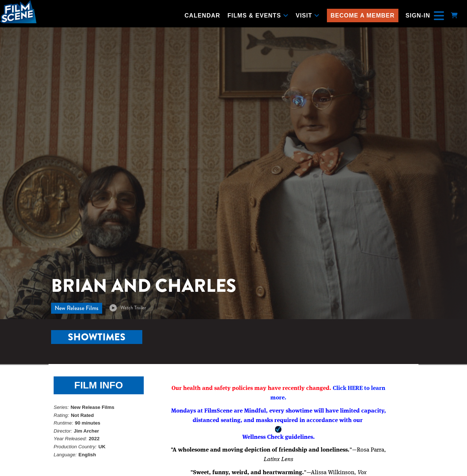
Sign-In (418, 16)
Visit (308, 16)
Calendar (202, 16)
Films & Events (258, 16)
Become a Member (363, 16)
